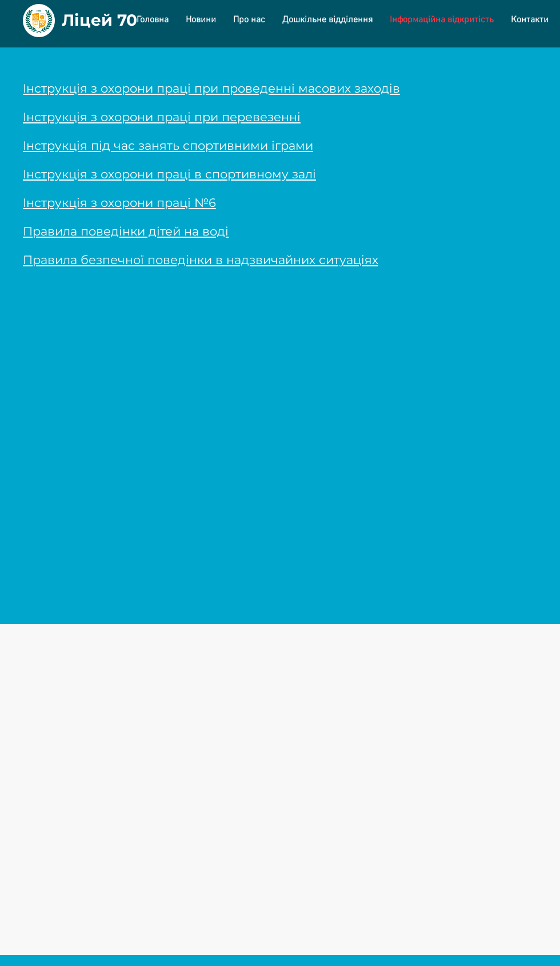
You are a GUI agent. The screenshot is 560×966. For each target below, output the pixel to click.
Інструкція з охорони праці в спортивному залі (169, 174)
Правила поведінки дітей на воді (126, 231)
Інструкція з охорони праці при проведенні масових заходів (211, 88)
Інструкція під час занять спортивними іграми (168, 145)
